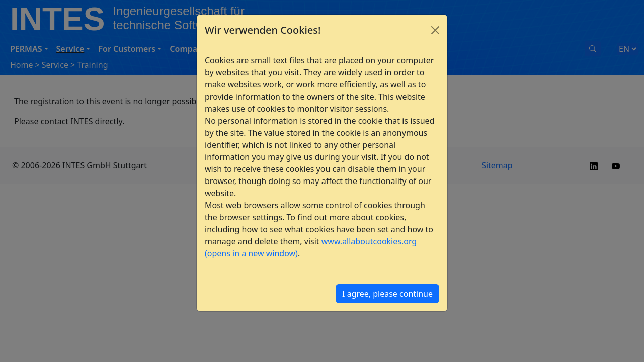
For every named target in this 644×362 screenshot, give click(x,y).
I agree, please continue (387, 294)
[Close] (435, 30)
